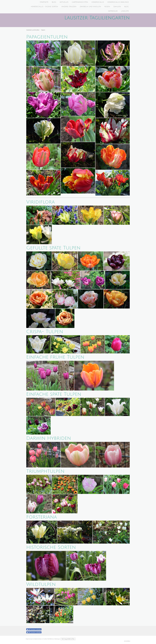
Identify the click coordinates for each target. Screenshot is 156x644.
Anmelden (127, 641)
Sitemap (57, 639)
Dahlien (117, 7)
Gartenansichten (80, 2)
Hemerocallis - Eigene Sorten (44, 7)
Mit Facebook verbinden (34, 629)
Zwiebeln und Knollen (90, 7)
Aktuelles (64, 2)
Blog (54, 2)
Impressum (113, 11)
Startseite (44, 2)
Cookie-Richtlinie (48, 639)
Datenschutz (38, 639)
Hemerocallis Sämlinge (118, 2)
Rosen (107, 7)
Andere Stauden (69, 7)
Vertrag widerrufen (68, 639)
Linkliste (125, 11)
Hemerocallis (98, 2)
